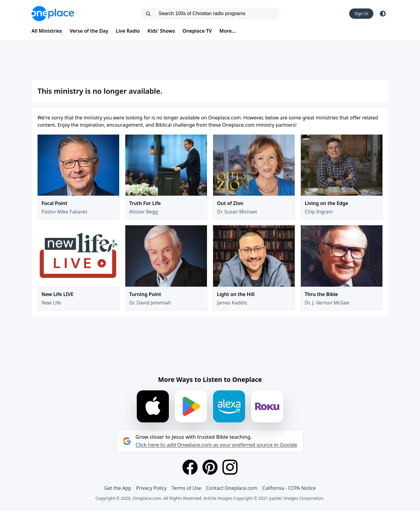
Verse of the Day (89, 31)
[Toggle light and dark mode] (383, 14)
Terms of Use (186, 488)
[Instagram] (230, 467)
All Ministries (47, 31)
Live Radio (128, 31)
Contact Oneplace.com (232, 488)
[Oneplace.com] (53, 14)
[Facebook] (190, 467)
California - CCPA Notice (289, 488)
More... (228, 31)
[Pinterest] (210, 467)
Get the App (118, 488)
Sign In (361, 13)
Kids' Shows (161, 31)
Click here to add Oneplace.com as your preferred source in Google (216, 445)
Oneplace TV (197, 31)
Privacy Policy (151, 488)
